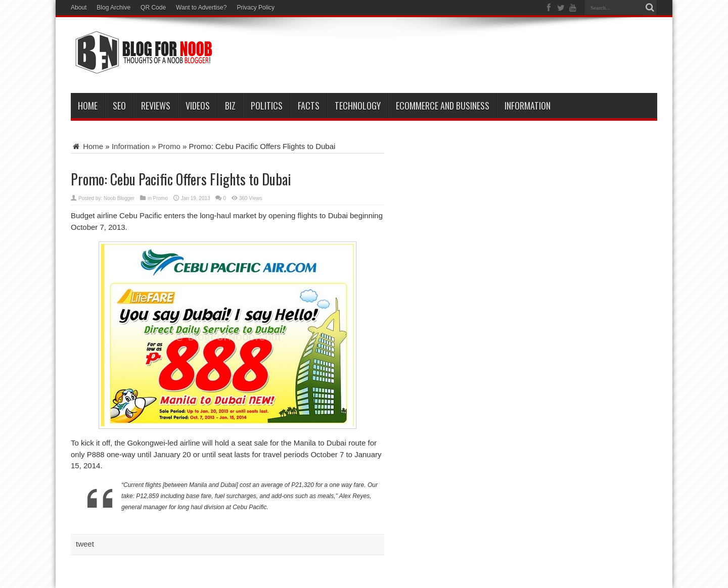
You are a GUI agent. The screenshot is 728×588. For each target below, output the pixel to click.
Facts (309, 106)
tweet (85, 544)
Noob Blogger (119, 198)
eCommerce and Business (443, 106)
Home (88, 106)
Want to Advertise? (201, 8)
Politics (267, 106)
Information (528, 106)
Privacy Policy (256, 8)
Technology (358, 106)
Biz (230, 106)
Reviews (156, 106)
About (79, 8)
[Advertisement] (473, 57)
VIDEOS (198, 106)
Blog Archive (113, 8)
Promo (169, 146)
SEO (119, 106)
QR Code (153, 8)
